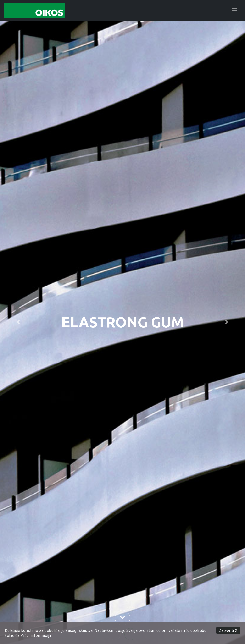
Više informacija (36, 636)
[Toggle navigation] (234, 10)
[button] (18, 322)
